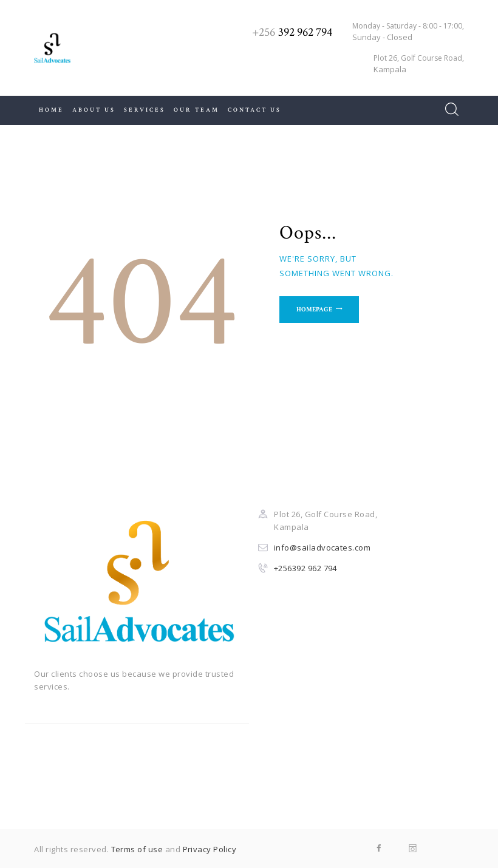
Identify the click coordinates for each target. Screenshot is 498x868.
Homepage (316, 310)
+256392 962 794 (306, 568)
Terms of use (137, 849)
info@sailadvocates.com (322, 548)
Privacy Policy (210, 849)
